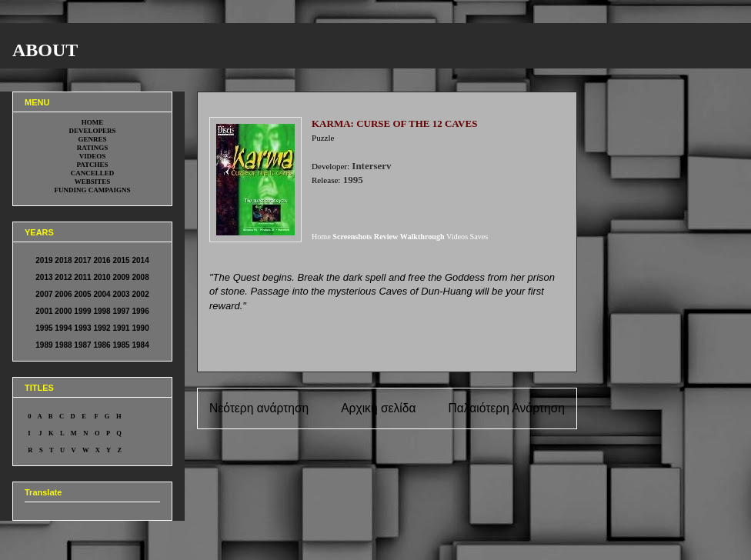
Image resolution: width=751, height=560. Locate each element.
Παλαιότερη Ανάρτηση (506, 408)
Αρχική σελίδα (378, 408)
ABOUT (45, 50)
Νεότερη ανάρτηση (259, 408)
